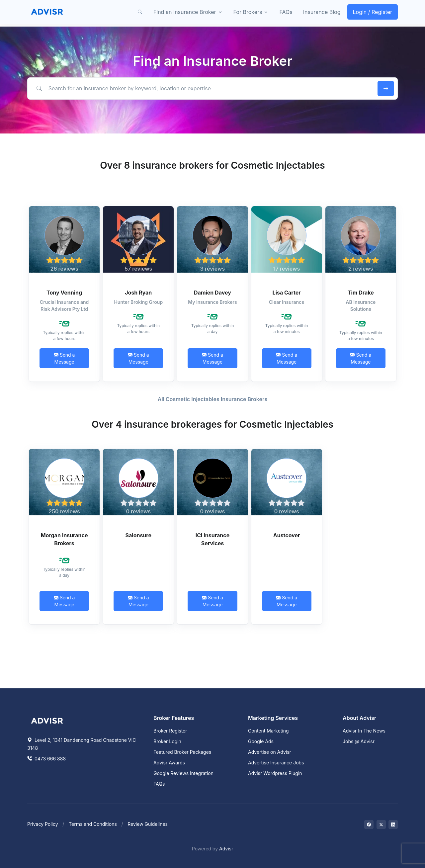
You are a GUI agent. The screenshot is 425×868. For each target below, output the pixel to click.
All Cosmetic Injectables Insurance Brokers (212, 399)
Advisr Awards (169, 763)
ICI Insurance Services (212, 539)
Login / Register (373, 12)
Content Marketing (268, 731)
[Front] (47, 12)
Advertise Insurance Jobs (276, 763)
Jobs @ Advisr (359, 741)
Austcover (287, 535)
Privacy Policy (43, 824)
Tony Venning (64, 293)
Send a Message (64, 358)
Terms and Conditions (93, 824)
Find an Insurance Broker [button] (185, 12)
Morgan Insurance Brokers (64, 539)
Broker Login (167, 741)
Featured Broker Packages (182, 752)
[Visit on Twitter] (381, 825)
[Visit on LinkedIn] (393, 825)
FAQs (286, 12)
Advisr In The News (364, 731)
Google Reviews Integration (183, 773)
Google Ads (261, 741)
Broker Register (170, 731)
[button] (140, 12)
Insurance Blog (322, 12)
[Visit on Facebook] (369, 825)
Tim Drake (361, 293)
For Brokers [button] (248, 12)
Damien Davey (212, 293)
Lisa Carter (287, 293)
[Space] (47, 720)
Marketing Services (273, 718)
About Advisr (359, 718)
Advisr (226, 849)
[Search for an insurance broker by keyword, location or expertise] (201, 88)
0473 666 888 (46, 759)
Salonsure (138, 535)
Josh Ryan (138, 293)
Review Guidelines (148, 824)
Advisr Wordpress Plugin (275, 773)
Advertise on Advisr (270, 752)
